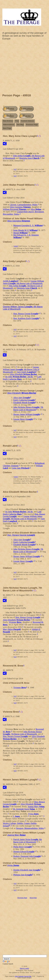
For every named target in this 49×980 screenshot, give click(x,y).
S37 (15, 169)
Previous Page (32, 125)
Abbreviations (9, 125)
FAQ (17, 121)
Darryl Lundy (24, 968)
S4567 (16, 246)
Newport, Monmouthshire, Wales (30, 828)
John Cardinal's (19, 976)
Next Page (7, 128)
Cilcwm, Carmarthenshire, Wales (24, 205)
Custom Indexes (27, 121)
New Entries (8, 121)
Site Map (20, 125)
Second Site (28, 976)
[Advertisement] (24, 68)
